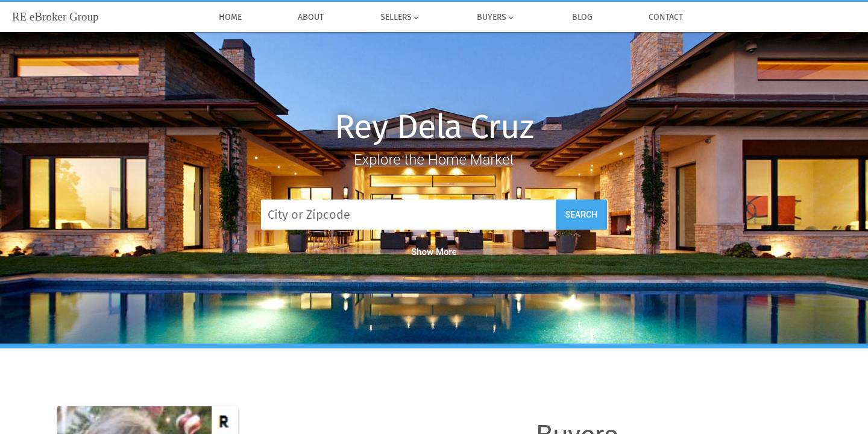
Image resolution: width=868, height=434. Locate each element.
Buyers (497, 17)
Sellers (401, 17)
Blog (582, 17)
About (311, 17)
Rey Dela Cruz (434, 127)
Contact (666, 17)
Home (230, 17)
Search (582, 215)
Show (434, 252)
